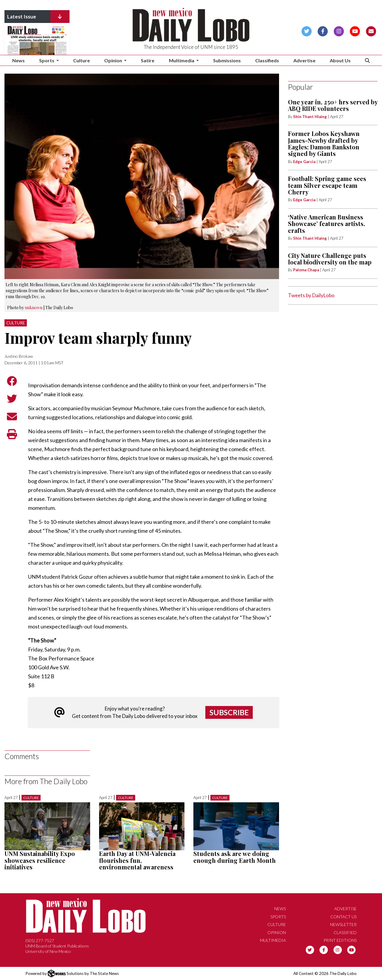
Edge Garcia (304, 162)
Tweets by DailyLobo (311, 295)
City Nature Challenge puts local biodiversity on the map (330, 259)
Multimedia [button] (182, 60)
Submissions (227, 60)
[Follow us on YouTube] (355, 31)
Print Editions (340, 940)
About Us (340, 60)
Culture (81, 60)
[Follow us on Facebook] (323, 31)
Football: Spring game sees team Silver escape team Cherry (327, 185)
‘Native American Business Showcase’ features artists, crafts (326, 224)
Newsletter (343, 924)
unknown (34, 308)
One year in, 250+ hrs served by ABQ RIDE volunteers (333, 105)
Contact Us (344, 917)
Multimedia (273, 940)
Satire (148, 60)
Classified (345, 932)
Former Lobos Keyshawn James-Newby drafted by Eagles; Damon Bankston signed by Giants (324, 143)
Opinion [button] (114, 60)
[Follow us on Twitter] (307, 31)
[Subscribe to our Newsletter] (371, 31)
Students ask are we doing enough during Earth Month (235, 857)
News (19, 60)
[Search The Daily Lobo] (368, 60)
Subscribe (229, 712)
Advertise (304, 60)
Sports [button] (47, 60)
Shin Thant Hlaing (310, 117)
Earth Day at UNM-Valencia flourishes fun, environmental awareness (137, 860)
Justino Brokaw (19, 356)
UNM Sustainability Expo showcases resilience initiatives (40, 860)
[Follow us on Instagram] (339, 31)
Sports (278, 917)
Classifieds (267, 60)
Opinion (277, 932)
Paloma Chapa (306, 270)
